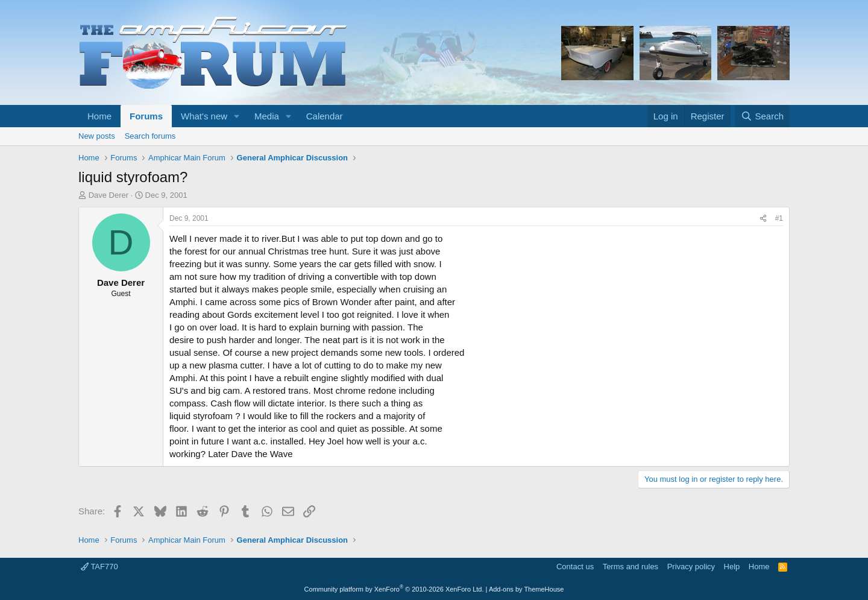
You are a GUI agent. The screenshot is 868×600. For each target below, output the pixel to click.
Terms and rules (631, 567)
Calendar (325, 116)
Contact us (575, 567)
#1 (779, 218)
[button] (237, 116)
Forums (146, 116)
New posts (97, 136)
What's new (204, 116)
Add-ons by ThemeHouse (527, 589)
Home (99, 116)
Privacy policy (691, 567)
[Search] (762, 116)
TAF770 (99, 567)
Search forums (150, 136)
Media (267, 116)
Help (732, 567)
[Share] (763, 219)
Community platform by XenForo (394, 589)
